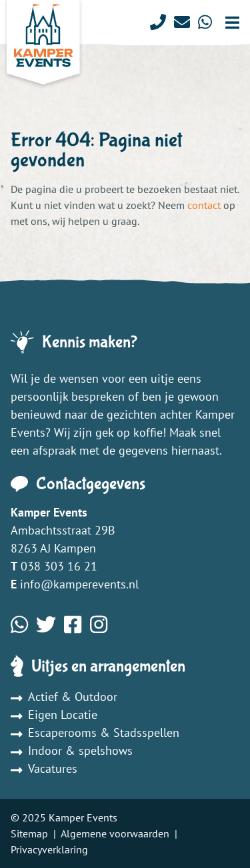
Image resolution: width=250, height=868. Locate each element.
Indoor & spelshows (72, 751)
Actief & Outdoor (64, 697)
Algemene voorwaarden (115, 833)
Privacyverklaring (49, 849)
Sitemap (29, 833)
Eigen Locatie (54, 715)
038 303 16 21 (59, 566)
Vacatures (44, 768)
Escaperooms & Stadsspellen (95, 733)
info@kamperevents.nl (79, 584)
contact (204, 205)
